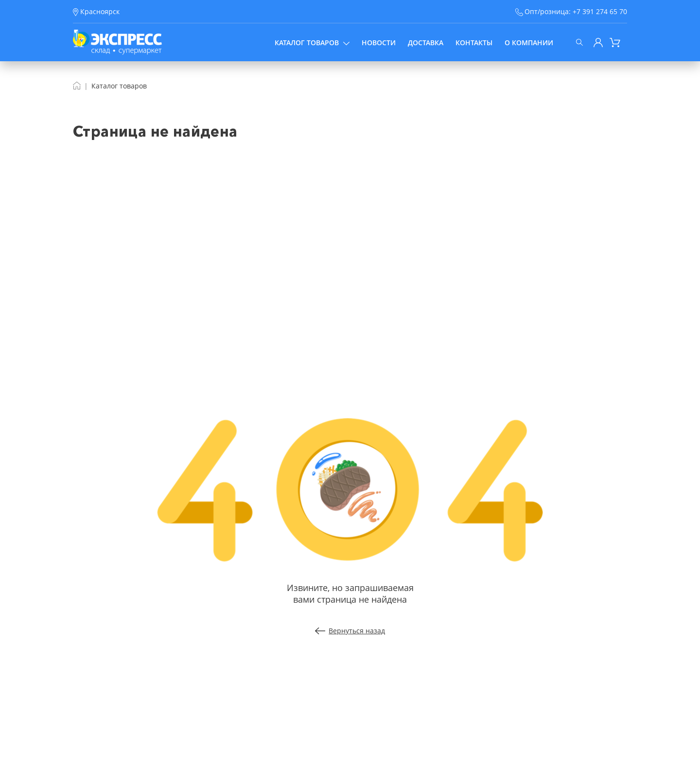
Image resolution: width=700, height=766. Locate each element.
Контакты (474, 43)
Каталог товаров (312, 43)
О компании (529, 43)
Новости (379, 43)
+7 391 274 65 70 (600, 11)
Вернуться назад (350, 631)
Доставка (426, 43)
